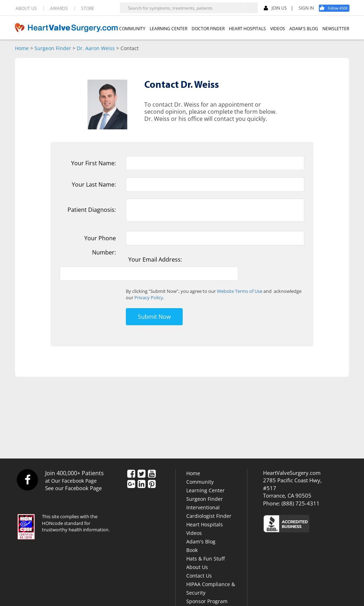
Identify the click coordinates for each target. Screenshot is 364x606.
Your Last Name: (94, 184)
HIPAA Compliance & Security (211, 588)
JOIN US (275, 8)
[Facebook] (337, 8)
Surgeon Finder (53, 48)
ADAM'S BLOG (304, 29)
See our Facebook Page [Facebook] (73, 488)
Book (192, 550)
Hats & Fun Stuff (205, 559)
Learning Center (205, 490)
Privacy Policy (149, 297)
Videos (194, 533)
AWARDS (59, 9)
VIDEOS (278, 29)
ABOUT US (26, 9)
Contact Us (199, 576)
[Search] (252, 8)
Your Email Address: (155, 259)
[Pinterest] (152, 484)
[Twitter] (141, 474)
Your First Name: (93, 163)
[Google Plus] (131, 484)
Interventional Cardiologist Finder (209, 512)
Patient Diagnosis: (92, 210)
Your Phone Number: (100, 245)
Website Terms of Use (240, 291)
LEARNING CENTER (168, 29)
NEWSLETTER (336, 29)
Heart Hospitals (205, 524)
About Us (197, 567)
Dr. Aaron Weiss (96, 48)
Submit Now (154, 317)
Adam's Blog (201, 541)
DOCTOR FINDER (208, 29)
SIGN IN (306, 8)
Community (200, 482)
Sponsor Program (207, 601)
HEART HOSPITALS (247, 29)
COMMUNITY (132, 29)
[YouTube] (152, 474)
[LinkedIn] (141, 484)
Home (22, 48)
